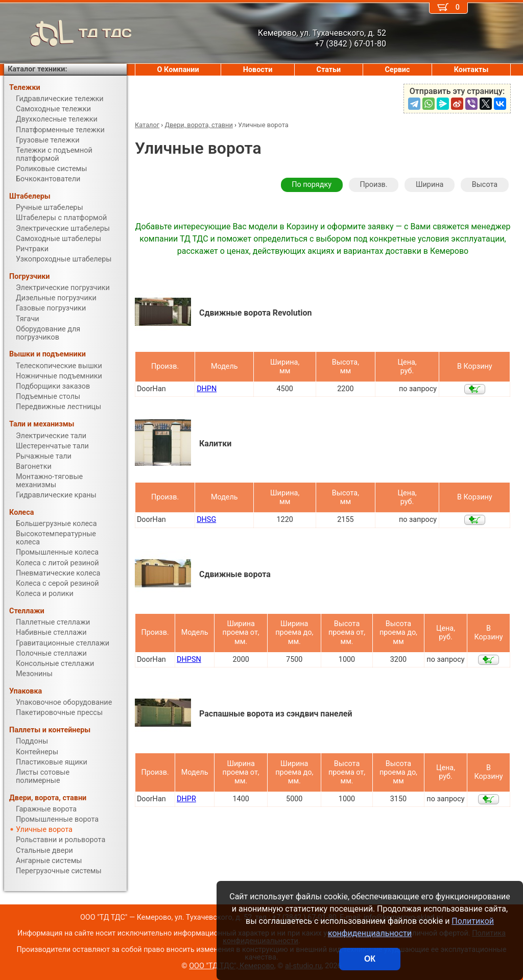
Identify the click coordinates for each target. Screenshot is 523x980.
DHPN (207, 389)
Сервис (397, 70)
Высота (485, 185)
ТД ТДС (68, 33)
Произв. (373, 185)
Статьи (328, 70)
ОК (370, 959)
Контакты (471, 70)
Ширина (430, 185)
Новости (258, 70)
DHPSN (189, 660)
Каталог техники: (37, 69)
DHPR (186, 799)
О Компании (178, 70)
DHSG (206, 520)
